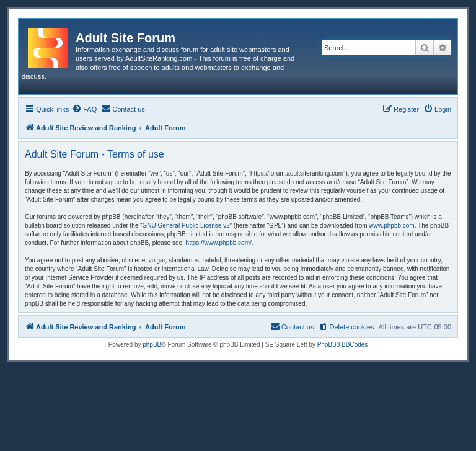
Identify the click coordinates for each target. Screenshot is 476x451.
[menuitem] (84, 109)
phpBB (152, 345)
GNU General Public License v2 (186, 225)
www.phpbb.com (391, 225)
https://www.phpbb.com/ (219, 243)
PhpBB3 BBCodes (343, 345)
